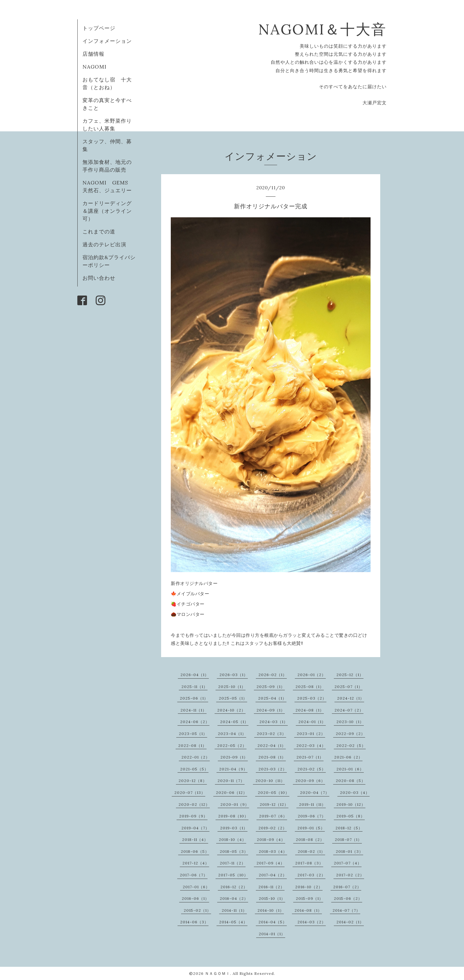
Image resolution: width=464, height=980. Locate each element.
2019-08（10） (233, 816)
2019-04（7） (195, 828)
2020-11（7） (231, 781)
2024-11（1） (193, 710)
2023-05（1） (193, 734)
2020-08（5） (351, 781)
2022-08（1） (192, 745)
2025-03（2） (312, 698)
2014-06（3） (194, 922)
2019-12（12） (274, 804)
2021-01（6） (350, 769)
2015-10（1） (272, 898)
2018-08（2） (310, 839)
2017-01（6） (196, 887)
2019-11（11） (312, 804)
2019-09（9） (193, 816)
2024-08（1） (310, 710)
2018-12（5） (349, 828)
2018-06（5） (195, 851)
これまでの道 (99, 231)
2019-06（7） (312, 816)
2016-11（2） (271, 887)
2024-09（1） (271, 710)
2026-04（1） (195, 675)
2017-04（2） (273, 875)
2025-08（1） (310, 687)
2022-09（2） (350, 734)
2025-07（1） (348, 687)
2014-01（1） (272, 934)
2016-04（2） (234, 898)
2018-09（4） (271, 839)
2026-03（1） (234, 675)
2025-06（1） (194, 698)
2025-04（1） (272, 698)
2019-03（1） (234, 828)
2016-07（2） (347, 887)
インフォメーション (107, 41)
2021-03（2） (273, 769)
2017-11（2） (233, 863)
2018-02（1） (311, 851)
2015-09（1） (309, 898)
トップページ (99, 28)
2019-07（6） (273, 816)
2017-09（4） (271, 863)
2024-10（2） (231, 710)
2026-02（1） (273, 675)
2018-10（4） (232, 839)
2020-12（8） (193, 781)
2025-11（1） (194, 687)
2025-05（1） (233, 698)
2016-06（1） (195, 898)
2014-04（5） (273, 922)
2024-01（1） (312, 722)
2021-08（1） (272, 757)
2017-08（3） (309, 863)
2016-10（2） (309, 887)
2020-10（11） (270, 781)
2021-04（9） (233, 769)
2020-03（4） (355, 792)
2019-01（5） (311, 828)
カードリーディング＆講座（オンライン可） (107, 211)
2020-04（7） (315, 792)
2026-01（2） (312, 675)
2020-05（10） (274, 792)
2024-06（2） (195, 722)
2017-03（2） (311, 875)
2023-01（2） (311, 734)
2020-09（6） (310, 781)
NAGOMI (97, 67)
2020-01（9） (235, 804)
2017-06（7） (194, 875)
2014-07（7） (346, 910)
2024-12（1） (351, 698)
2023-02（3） (271, 734)
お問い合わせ (99, 278)
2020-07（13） (190, 792)
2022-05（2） (232, 745)
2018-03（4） (273, 851)
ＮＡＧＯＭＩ (217, 973)
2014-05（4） (233, 922)
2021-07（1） (310, 757)
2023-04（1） (232, 734)
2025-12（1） (350, 675)
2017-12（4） (196, 863)
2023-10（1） (350, 722)
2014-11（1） (234, 910)
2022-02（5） (351, 745)
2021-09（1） (234, 757)
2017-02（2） (350, 875)
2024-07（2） (349, 710)
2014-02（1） (350, 922)
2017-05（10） (233, 875)
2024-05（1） (234, 722)
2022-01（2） (196, 757)
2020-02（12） (194, 804)
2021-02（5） (312, 769)
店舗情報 (93, 54)
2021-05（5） (194, 769)
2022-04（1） (272, 745)
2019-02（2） (273, 828)
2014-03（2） (312, 922)
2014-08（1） (308, 910)
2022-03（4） (311, 745)
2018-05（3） (234, 851)
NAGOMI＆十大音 (322, 29)
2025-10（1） (232, 687)
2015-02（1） (197, 910)
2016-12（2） (234, 887)
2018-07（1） (348, 839)
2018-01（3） (349, 851)
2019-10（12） (351, 804)
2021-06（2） (348, 757)
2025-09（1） (271, 687)
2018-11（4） (195, 839)
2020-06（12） (232, 792)
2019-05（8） (351, 816)
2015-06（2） (348, 898)
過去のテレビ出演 (104, 244)
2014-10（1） (271, 910)
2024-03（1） (274, 722)
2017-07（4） (348, 863)
